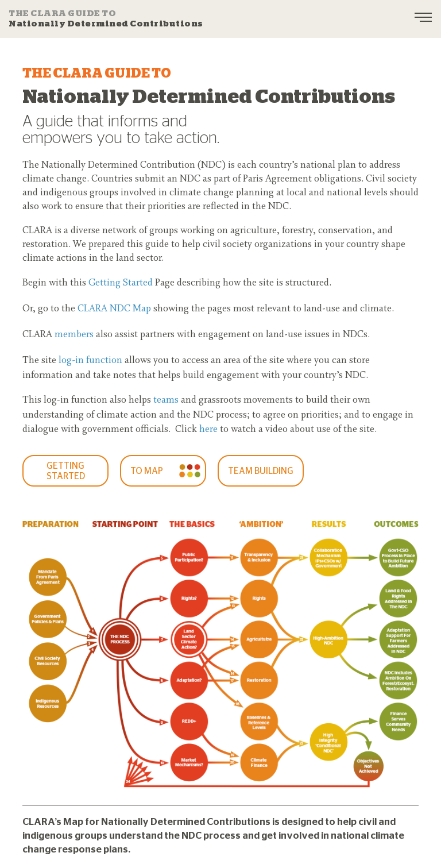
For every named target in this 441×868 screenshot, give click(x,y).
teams (166, 400)
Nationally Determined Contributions (106, 18)
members (74, 335)
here (208, 430)
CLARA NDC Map (114, 309)
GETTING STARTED (66, 471)
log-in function (90, 361)
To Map (147, 471)
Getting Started (121, 283)
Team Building (261, 471)
